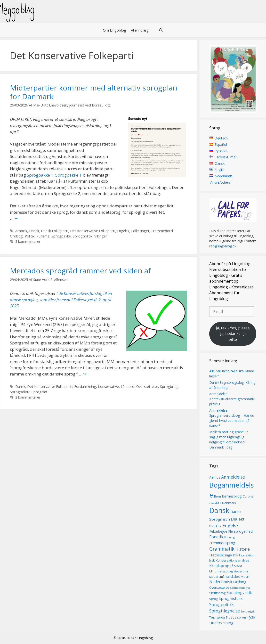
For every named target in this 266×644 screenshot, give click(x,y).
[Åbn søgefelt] (161, 30)
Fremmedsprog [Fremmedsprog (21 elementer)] (222, 543)
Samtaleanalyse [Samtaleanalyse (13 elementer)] (240, 588)
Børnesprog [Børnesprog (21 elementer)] (232, 496)
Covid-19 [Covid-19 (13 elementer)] (215, 503)
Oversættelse (147, 387)
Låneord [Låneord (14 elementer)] (236, 566)
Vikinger (101, 236)
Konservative (108, 387)
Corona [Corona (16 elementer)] (248, 496)
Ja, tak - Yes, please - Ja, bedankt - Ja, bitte (233, 334)
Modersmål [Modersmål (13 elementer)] (241, 572)
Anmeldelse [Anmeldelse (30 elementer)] (233, 477)
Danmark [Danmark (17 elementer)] (229, 503)
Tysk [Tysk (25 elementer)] (251, 617)
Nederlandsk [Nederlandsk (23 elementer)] (221, 582)
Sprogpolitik (83, 236)
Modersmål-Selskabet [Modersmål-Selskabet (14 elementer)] (225, 577)
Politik (30, 236)
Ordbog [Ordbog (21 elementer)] (240, 582)
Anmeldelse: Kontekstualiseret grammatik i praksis (233, 399)
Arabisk (21, 231)
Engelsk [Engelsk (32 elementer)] (230, 526)
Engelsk (123, 231)
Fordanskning (85, 387)
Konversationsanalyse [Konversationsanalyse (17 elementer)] (233, 561)
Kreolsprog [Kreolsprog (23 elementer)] (219, 566)
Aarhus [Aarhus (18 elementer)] (215, 477)
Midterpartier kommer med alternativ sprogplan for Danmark (94, 92)
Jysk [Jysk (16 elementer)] (212, 561)
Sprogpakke (61, 236)
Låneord (128, 387)
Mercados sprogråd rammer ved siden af (80, 271)
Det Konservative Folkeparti (93, 231)
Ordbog (16, 236)
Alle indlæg (140, 30)
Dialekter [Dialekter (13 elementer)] (215, 526)
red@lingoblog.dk (223, 246)
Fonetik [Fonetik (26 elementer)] (216, 537)
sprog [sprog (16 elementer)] (214, 599)
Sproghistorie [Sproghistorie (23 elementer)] (231, 598)
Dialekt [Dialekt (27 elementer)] (238, 519)
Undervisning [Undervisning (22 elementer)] (221, 623)
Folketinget (140, 231)
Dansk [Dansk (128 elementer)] (219, 510)
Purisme (43, 236)
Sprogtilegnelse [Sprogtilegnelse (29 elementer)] (225, 611)
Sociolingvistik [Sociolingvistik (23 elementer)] (239, 593)
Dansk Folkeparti (55, 231)
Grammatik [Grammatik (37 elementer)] (222, 549)
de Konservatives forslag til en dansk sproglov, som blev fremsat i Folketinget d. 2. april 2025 (61, 300)
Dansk (34, 231)
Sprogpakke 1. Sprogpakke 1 (54, 175)
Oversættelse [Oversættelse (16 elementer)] (219, 587)
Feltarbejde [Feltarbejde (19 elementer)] (218, 531)
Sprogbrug (169, 387)
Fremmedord (162, 231)
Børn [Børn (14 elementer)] (218, 496)
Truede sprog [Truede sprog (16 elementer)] (236, 617)
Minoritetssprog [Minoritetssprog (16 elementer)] (221, 571)
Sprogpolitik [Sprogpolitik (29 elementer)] (222, 604)
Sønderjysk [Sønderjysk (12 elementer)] (248, 612)
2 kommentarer (28, 397)
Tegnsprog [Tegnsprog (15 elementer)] (217, 617)
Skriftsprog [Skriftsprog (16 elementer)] (217, 593)
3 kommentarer (28, 241)
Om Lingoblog (114, 30)
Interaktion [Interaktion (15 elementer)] (247, 555)
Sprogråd (39, 392)
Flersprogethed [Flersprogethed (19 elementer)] (240, 531)
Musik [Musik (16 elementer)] (245, 577)
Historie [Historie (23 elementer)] (243, 549)
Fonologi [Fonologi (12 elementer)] (230, 537)
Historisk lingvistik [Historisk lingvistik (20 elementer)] (224, 555)
